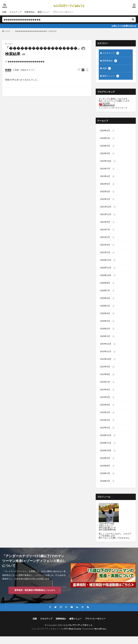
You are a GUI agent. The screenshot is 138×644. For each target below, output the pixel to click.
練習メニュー (44, 12)
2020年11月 (108, 271)
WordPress (100, 636)
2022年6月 (107, 186)
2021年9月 (107, 225)
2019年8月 (107, 380)
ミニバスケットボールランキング (113, 108)
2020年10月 (108, 279)
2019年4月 (107, 411)
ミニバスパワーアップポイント (78, 633)
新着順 (8, 70)
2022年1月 (107, 201)
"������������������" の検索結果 (36, 31)
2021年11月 (108, 217)
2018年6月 (107, 489)
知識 (4, 12)
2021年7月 (107, 232)
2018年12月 (108, 442)
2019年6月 (107, 395)
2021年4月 (107, 248)
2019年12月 (108, 349)
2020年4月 (107, 318)
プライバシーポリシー (63, 12)
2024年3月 (107, 155)
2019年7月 (107, 388)
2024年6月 (107, 131)
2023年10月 (108, 162)
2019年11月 (108, 357)
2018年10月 (108, 458)
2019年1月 (107, 434)
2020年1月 (107, 341)
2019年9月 (107, 372)
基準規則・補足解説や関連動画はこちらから (35, 597)
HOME (7, 31)
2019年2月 (107, 426)
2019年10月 (108, 364)
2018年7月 (107, 481)
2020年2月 (107, 333)
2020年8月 (107, 287)
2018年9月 (107, 465)
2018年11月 (108, 450)
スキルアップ (15, 12)
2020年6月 (107, 302)
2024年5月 (107, 139)
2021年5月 (107, 240)
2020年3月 (107, 326)
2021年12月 (108, 209)
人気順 (16, 70)
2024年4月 (107, 147)
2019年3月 (107, 419)
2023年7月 (107, 170)
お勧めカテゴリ (28, 70)
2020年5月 (107, 310)
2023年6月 (107, 178)
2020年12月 (108, 263)
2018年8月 (107, 473)
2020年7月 (107, 294)
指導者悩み (30, 12)
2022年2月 (107, 194)
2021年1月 (107, 256)
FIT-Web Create (73, 636)
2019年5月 (107, 403)
